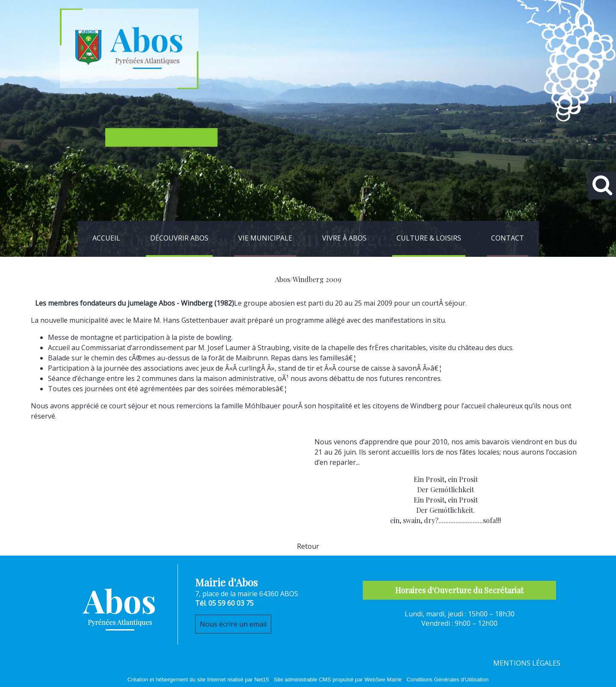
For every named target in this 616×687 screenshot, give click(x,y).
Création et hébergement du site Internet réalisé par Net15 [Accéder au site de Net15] (198, 680)
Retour (308, 546)
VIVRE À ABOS (344, 238)
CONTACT (508, 238)
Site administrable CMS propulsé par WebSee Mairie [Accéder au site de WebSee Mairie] (338, 680)
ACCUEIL (106, 238)
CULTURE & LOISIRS (429, 238)
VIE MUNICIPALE (265, 238)
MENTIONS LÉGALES (527, 663)
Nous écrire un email (233, 624)
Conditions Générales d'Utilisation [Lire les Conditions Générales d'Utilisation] (448, 680)
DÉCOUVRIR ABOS (179, 238)
